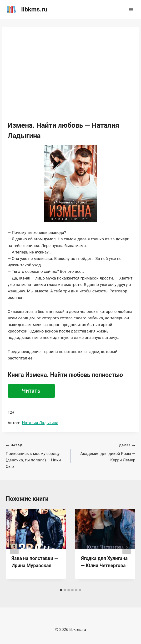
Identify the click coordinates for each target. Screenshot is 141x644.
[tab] (61, 590)
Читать (31, 391)
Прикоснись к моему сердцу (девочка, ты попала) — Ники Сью (36, 455)
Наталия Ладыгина (40, 423)
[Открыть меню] (131, 9)
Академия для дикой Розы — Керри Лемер (105, 452)
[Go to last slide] (14, 548)
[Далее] (127, 548)
